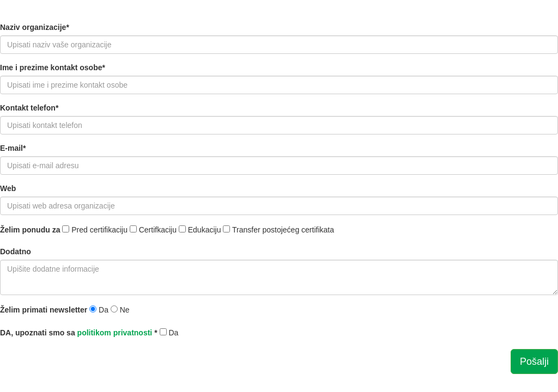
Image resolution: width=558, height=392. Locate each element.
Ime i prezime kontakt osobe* (53, 68)
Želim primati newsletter (44, 310)
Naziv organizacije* (35, 27)
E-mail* (13, 148)
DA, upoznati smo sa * (79, 333)
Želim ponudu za (30, 230)
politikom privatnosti (115, 333)
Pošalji (534, 362)
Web (8, 188)
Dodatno (16, 252)
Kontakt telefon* (29, 108)
